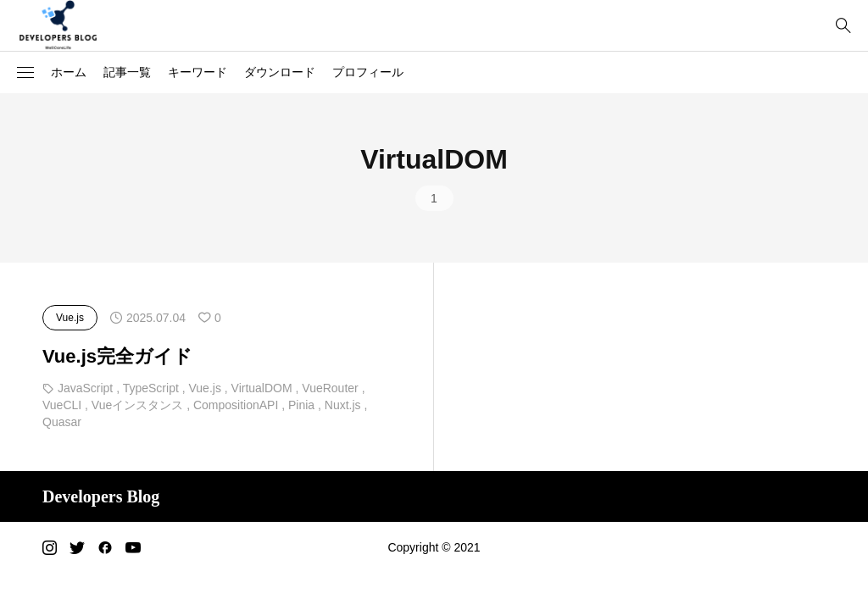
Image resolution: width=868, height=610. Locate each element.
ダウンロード (280, 72)
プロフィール (368, 72)
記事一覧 (127, 72)
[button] (25, 73)
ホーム (69, 72)
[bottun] (843, 26)
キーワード (198, 72)
